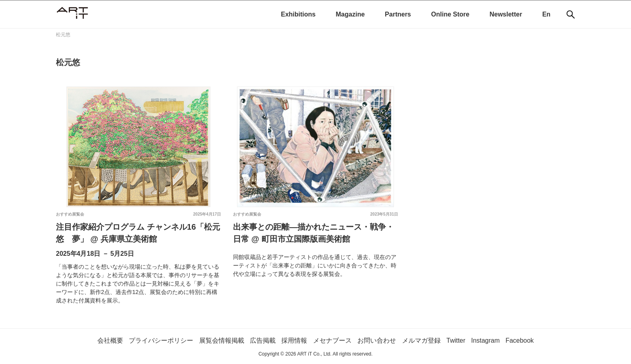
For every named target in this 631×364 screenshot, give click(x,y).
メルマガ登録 (421, 340)
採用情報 (294, 340)
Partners (398, 14)
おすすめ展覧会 (70, 214)
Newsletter (506, 14)
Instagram (486, 340)
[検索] (571, 14)
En (546, 14)
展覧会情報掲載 (221, 340)
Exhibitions (298, 14)
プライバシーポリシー (161, 340)
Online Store (450, 14)
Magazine (350, 14)
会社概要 (110, 340)
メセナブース (332, 340)
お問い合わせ (377, 340)
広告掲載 (263, 340)
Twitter (456, 340)
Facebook (520, 340)
